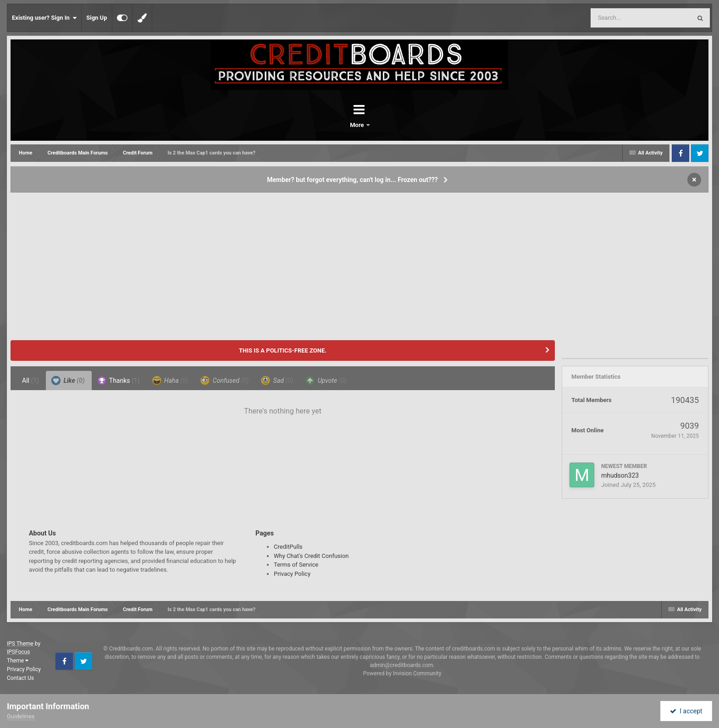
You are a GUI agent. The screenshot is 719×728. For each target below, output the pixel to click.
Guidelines (21, 716)
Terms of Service (296, 565)
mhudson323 (620, 475)
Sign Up (97, 18)
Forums (334, 125)
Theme (18, 661)
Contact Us (20, 678)
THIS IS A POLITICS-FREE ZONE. (283, 350)
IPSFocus (18, 652)
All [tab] (30, 381)
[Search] (618, 18)
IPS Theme (20, 644)
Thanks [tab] (119, 381)
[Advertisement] (359, 262)
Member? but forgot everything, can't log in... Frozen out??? (352, 180)
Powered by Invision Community (402, 673)
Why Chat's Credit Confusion (311, 556)
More (383, 125)
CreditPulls (288, 547)
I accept (686, 711)
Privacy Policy (292, 574)
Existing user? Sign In (44, 18)
